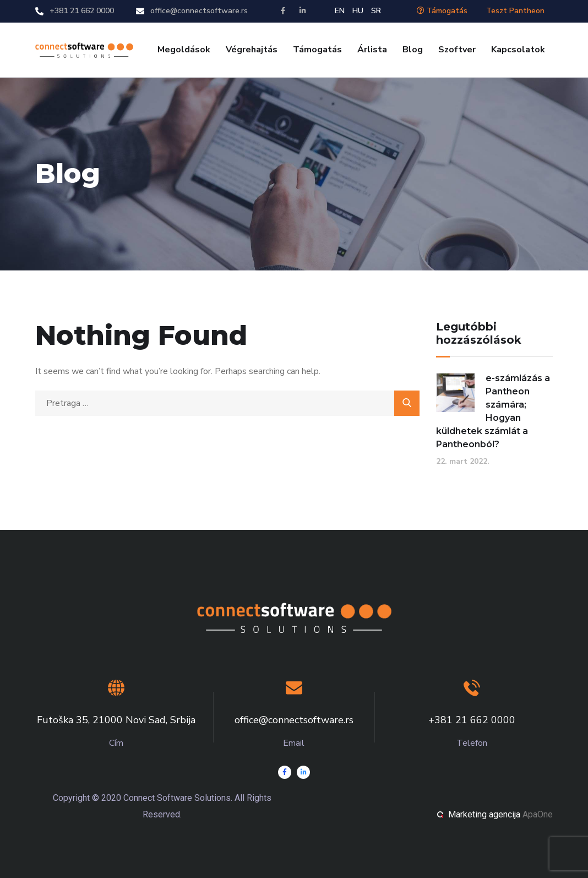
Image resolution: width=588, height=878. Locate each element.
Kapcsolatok (518, 50)
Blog (413, 50)
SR (376, 11)
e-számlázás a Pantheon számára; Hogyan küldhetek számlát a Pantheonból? (493, 411)
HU (358, 11)
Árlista (372, 50)
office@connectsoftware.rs (199, 11)
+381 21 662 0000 (82, 11)
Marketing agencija (484, 814)
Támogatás (442, 11)
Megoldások (184, 50)
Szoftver (457, 50)
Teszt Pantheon (515, 11)
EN (340, 11)
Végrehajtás (252, 50)
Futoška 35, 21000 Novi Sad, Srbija (116, 720)
